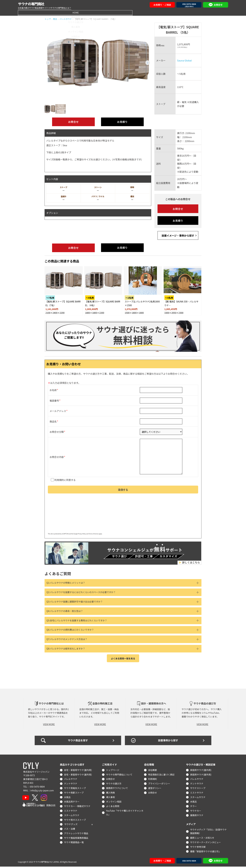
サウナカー (196, 812)
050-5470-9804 (37, 788)
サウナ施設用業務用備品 (76, 839)
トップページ (113, 771)
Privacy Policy (82, 535)
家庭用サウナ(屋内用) (201, 771)
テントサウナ (71, 785)
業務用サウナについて (117, 789)
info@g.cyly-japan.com (42, 792)
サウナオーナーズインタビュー (206, 843)
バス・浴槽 (70, 830)
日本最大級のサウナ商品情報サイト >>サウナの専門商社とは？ (45, 8)
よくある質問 (113, 807)
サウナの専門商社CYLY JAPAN (46, 863)
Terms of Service (94, 535)
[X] (36, 799)
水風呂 (68, 798)
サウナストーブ (198, 789)
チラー (194, 807)
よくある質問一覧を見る (123, 660)
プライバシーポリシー (159, 785)
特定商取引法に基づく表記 (162, 776)
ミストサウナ (71, 812)
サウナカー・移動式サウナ (78, 807)
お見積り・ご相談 (162, 5)
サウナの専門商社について (120, 776)
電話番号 (54, 399)
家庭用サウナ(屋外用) (201, 776)
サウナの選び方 (93, 12)
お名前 (53, 389)
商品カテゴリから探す (72, 766)
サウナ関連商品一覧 (74, 844)
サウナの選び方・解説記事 (201, 766)
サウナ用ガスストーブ (75, 821)
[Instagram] (45, 799)
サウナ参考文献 (198, 848)
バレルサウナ (71, 780)
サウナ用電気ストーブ (75, 789)
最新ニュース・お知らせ (202, 839)
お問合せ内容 (57, 456)
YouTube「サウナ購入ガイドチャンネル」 (125, 814)
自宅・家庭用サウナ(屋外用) (78, 776)
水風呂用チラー (72, 803)
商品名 (53, 420)
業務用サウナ (197, 816)
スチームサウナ (72, 816)
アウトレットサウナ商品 (76, 835)
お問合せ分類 (57, 431)
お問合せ (183, 12)
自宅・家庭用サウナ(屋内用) (78, 771)
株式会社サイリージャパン (36, 773)
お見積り (122, 122)
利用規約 (59, 480)
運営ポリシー (155, 789)
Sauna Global (184, 60)
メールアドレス (58, 410)
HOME (33, 12)
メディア (191, 825)
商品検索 (63, 12)
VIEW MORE (49, 726)
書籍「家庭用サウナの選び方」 (206, 853)
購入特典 (111, 794)
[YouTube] (26, 799)
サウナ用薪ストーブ (74, 794)
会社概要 (213, 12)
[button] (148, 63)
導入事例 (123, 12)
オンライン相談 (153, 12)
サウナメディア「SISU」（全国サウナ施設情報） (209, 833)
